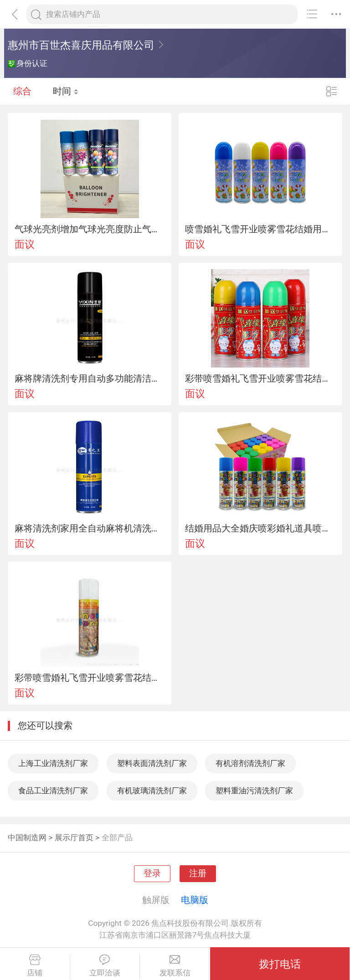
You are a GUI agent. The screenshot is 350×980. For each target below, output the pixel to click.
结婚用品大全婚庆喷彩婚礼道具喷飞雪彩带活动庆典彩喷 (260, 528)
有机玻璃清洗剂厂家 (152, 791)
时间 (66, 91)
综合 (22, 91)
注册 (198, 873)
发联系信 (175, 966)
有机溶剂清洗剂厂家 (250, 763)
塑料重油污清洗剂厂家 (254, 791)
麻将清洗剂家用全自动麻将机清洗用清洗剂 (90, 528)
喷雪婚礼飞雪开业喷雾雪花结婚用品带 (260, 229)
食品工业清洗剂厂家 (53, 791)
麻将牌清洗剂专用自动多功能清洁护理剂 (90, 378)
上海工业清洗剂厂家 (53, 763)
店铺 (35, 966)
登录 (152, 873)
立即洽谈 (105, 966)
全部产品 (117, 837)
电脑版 (195, 900)
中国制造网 (27, 837)
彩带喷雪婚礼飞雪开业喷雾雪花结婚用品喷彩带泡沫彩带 (260, 378)
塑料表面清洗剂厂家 (152, 763)
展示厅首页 (74, 837)
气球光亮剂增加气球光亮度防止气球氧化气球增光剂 (90, 229)
